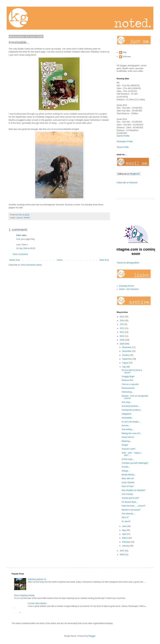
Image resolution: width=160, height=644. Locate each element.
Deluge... (126, 471)
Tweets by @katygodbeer (128, 263)
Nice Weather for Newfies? (134, 490)
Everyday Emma (126, 286)
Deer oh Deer (128, 486)
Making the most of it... (132, 433)
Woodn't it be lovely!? (131, 510)
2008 (122, 344)
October (126, 355)
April (124, 534)
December (127, 347)
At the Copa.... (128, 459)
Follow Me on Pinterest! (127, 183)
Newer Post (15, 260)
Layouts (19, 218)
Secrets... (126, 426)
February (126, 542)
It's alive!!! (126, 521)
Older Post (104, 260)
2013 (122, 324)
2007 (122, 551)
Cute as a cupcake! (130, 384)
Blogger (92, 636)
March (125, 538)
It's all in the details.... (131, 422)
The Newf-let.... (128, 514)
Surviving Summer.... (131, 406)
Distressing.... (128, 392)
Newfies (27, 218)
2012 (122, 328)
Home (60, 260)
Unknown (127, 57)
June (125, 526)
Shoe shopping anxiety (24, 595)
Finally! (125, 445)
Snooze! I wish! (128, 449)
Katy (124, 52)
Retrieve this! (127, 380)
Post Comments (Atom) (31, 265)
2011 (122, 332)
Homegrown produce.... (132, 410)
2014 (122, 321)
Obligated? (126, 414)
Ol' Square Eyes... (130, 502)
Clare (19, 235)
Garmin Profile (123, 136)
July (124, 367)
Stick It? (125, 517)
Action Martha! (128, 483)
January (126, 546)
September (127, 359)
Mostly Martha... (129, 475)
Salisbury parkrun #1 (37, 579)
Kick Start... (127, 402)
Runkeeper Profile (125, 142)
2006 (122, 555)
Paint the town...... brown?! (133, 506)
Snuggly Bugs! (128, 376)
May (124, 530)
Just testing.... (128, 429)
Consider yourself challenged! (135, 463)
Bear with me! (128, 479)
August (126, 363)
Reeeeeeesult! (128, 388)
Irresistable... (127, 418)
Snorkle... (126, 467)
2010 (122, 336)
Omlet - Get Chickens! (129, 289)
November (127, 351)
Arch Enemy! (127, 494)
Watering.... (127, 441)
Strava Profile (123, 147)
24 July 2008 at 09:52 (26, 248)
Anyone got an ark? (130, 498)
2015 (122, 317)
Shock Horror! (128, 437)
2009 (122, 340)
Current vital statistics (37, 603)
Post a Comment (20, 254)
